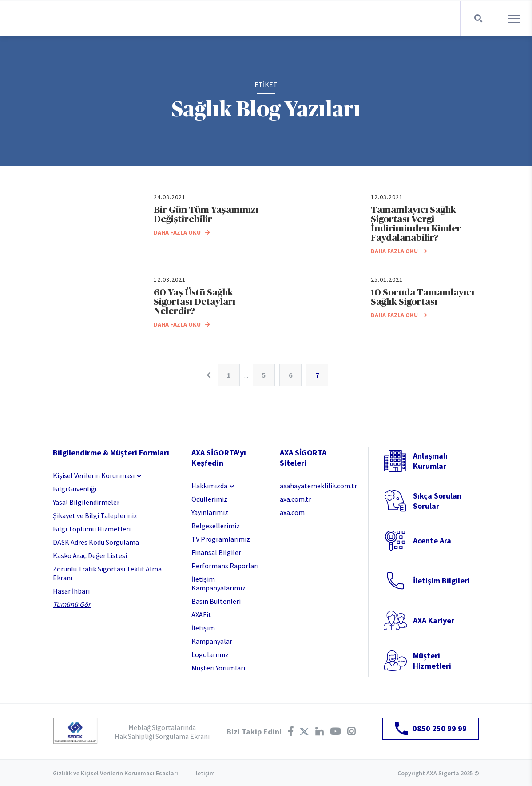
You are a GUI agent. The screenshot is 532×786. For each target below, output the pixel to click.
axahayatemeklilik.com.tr (317, 486)
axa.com (292, 512)
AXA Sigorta (58, 18)
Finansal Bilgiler (216, 552)
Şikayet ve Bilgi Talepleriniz (95, 515)
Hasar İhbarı (71, 591)
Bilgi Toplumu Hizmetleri (92, 529)
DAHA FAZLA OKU (182, 232)
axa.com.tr (296, 499)
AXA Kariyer (434, 620)
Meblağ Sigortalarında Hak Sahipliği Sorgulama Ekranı (162, 732)
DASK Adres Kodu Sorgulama (96, 542)
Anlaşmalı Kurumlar (430, 461)
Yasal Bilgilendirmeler (86, 502)
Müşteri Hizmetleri (432, 661)
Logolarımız (210, 654)
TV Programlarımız (221, 539)
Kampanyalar (212, 641)
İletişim (203, 628)
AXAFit (201, 614)
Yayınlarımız (210, 512)
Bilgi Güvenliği (75, 489)
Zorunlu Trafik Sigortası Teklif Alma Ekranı (107, 573)
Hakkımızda (209, 486)
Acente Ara (432, 541)
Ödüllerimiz (209, 499)
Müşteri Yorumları (218, 668)
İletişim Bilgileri (441, 581)
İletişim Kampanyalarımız (218, 583)
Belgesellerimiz (216, 526)
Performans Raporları (225, 566)
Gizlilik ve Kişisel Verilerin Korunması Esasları (115, 773)
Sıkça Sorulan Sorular (437, 501)
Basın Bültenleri (216, 601)
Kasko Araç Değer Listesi (90, 555)
